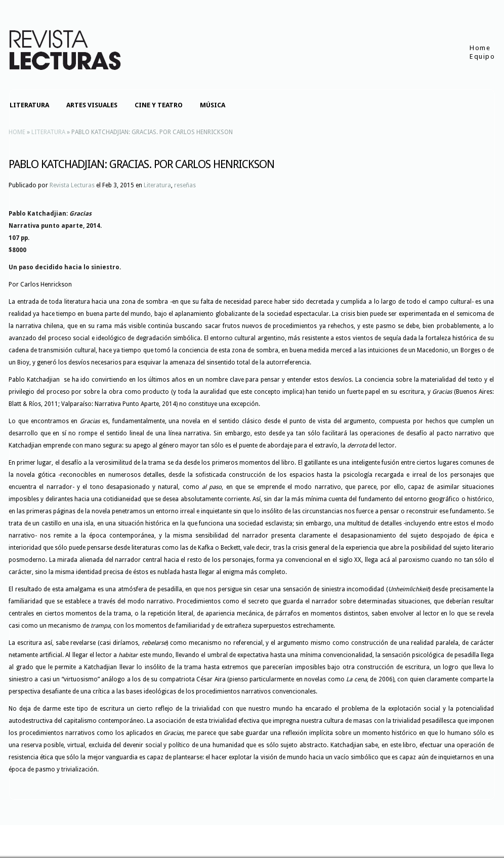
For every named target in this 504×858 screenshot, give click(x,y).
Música (213, 105)
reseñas (185, 185)
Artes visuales (92, 105)
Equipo (482, 56)
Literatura (29, 105)
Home (480, 48)
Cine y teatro (159, 105)
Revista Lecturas (72, 185)
